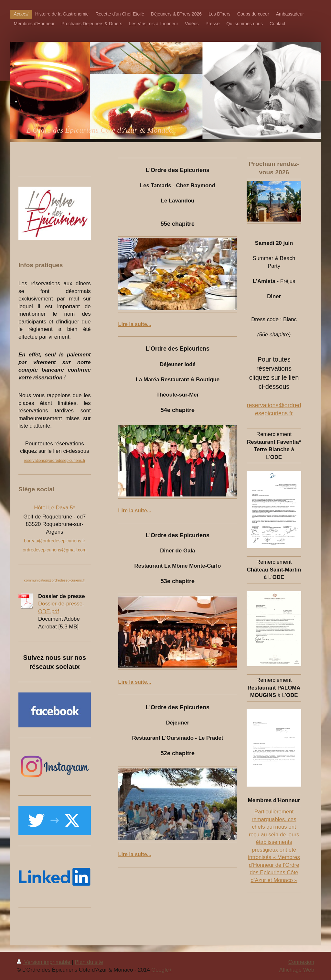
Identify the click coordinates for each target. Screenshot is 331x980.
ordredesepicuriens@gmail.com (54, 550)
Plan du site (89, 962)
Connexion (301, 962)
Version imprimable (44, 962)
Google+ (162, 970)
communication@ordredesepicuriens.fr (55, 580)
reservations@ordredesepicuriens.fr (55, 461)
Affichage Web (297, 970)
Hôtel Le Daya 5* (54, 508)
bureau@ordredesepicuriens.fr (54, 541)
